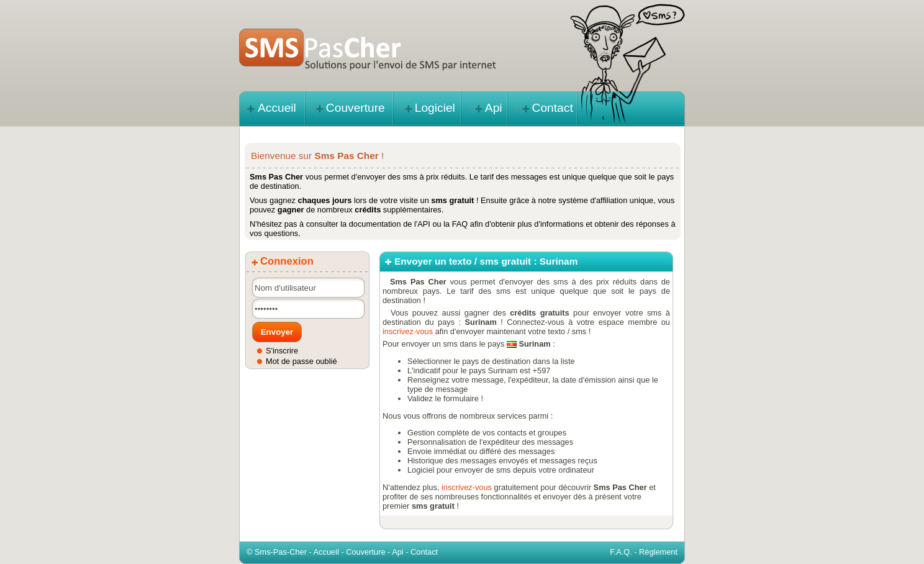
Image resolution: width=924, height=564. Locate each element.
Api (494, 108)
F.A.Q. (621, 552)
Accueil (277, 108)
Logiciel (435, 108)
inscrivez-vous (408, 331)
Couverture (356, 108)
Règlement (658, 552)
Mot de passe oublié (301, 361)
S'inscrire (282, 351)
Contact (553, 108)
